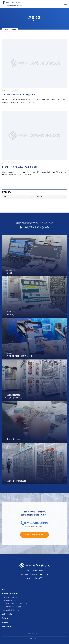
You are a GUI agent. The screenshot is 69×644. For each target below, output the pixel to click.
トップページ (7, 30)
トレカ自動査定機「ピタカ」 (10, 601)
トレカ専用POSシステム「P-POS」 (12, 607)
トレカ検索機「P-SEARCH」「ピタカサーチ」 (15, 604)
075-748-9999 (36, 526)
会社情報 (5, 618)
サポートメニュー (8, 614)
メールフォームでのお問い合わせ (33, 537)
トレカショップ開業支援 (10, 594)
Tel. (35, 578)
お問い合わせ (6, 627)
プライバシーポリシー (35, 634)
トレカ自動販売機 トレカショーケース (13, 610)
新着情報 (5, 623)
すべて (6, 197)
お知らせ (39, 197)
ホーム (4, 590)
